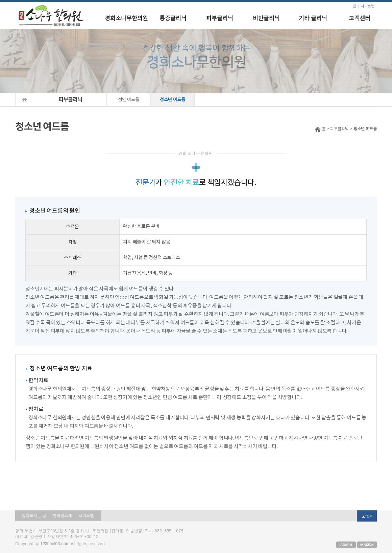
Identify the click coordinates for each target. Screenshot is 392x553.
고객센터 (360, 19)
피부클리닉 (220, 19)
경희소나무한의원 (126, 19)
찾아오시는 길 (34, 516)
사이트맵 (368, 6)
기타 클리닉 (313, 19)
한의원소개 (62, 516)
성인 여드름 (129, 100)
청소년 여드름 (173, 100)
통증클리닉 (173, 19)
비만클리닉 (266, 19)
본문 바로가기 (0, 2)
